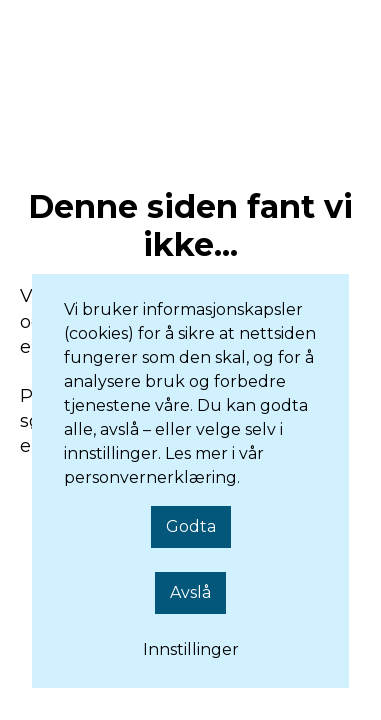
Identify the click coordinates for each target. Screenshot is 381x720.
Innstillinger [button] (191, 649)
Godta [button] (191, 526)
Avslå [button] (190, 592)
